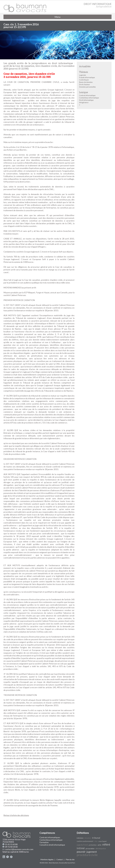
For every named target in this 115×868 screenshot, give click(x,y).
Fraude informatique (87, 77)
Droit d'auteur (84, 84)
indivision (80, 838)
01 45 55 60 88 (11, 844)
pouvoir (81, 852)
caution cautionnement (85, 841)
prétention (93, 845)
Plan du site (70, 859)
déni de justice (101, 848)
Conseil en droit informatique (52, 845)
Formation (44, 842)
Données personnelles (87, 87)
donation (88, 838)
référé (106, 844)
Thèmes (83, 72)
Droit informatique (86, 100)
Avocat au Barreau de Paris (67, 863)
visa (96, 841)
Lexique (83, 92)
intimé (81, 848)
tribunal (96, 838)
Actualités (85, 66)
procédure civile (87, 855)
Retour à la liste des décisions (16, 815)
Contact (60, 859)
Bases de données (86, 82)
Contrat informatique (87, 95)
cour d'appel (102, 841)
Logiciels (82, 75)
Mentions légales (47, 859)
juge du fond (82, 845)
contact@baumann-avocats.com (19, 849)
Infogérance (84, 102)
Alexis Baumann (54, 863)
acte (99, 845)
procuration (90, 849)
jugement (92, 852)
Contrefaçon (84, 80)
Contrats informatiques (50, 837)
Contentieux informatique (89, 98)
